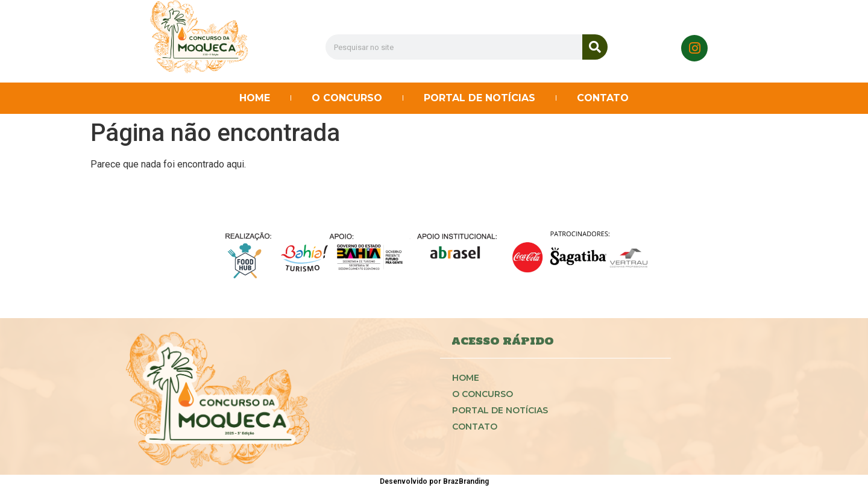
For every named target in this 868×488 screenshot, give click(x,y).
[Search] (595, 47)
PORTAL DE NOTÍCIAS (480, 98)
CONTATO (603, 98)
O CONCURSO (347, 98)
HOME (255, 98)
